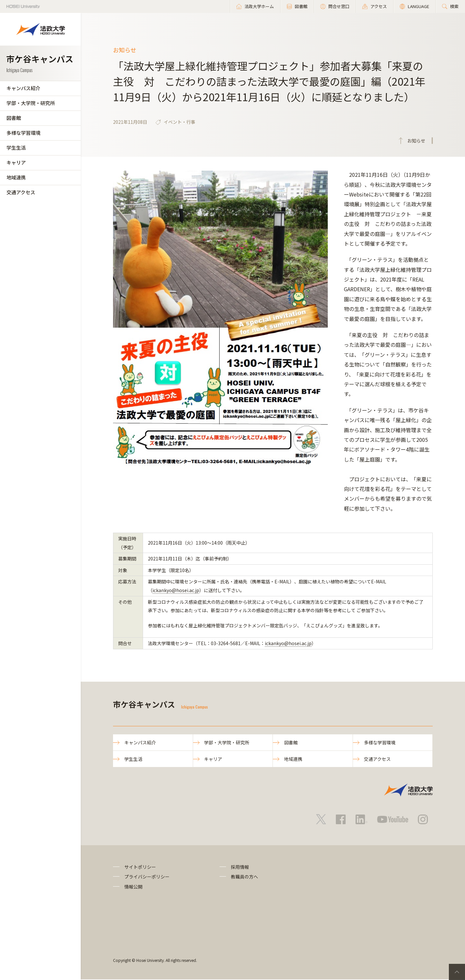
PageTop (457, 972)
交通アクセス (21, 192)
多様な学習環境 (23, 133)
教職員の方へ (244, 877)
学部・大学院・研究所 (31, 103)
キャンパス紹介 (23, 88)
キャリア (16, 162)
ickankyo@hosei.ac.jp (176, 590)
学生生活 (16, 148)
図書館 (14, 118)
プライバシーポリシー (147, 877)
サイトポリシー (140, 867)
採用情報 (240, 867)
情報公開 (133, 887)
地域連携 (16, 177)
